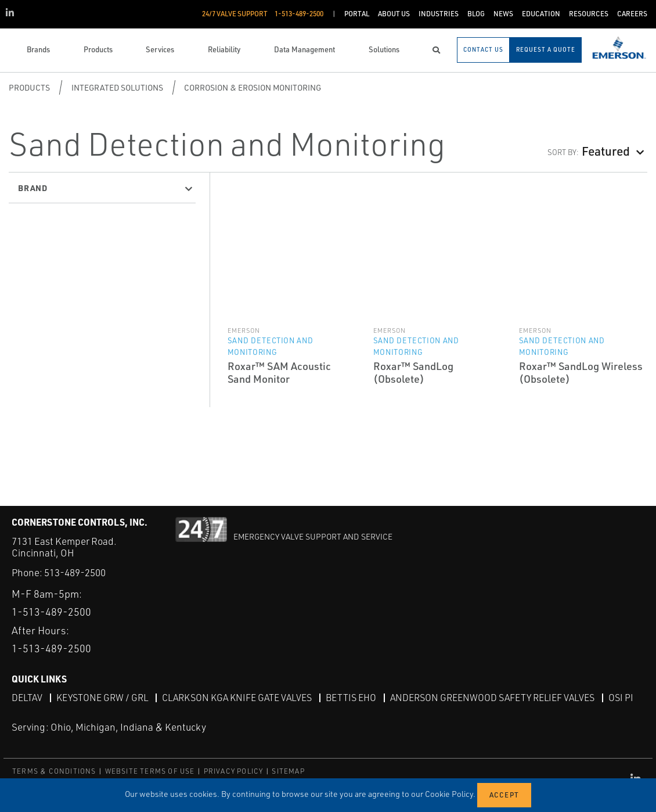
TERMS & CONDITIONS (54, 771)
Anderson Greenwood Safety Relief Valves (492, 698)
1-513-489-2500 (51, 612)
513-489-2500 (75, 572)
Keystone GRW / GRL (102, 698)
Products (29, 87)
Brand (33, 188)
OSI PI (621, 698)
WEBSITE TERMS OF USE (150, 771)
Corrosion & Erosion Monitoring (253, 87)
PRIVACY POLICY (234, 771)
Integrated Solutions (117, 87)
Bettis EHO (351, 698)
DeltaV (27, 698)
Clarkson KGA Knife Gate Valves (237, 698)
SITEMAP (288, 771)
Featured (606, 151)
